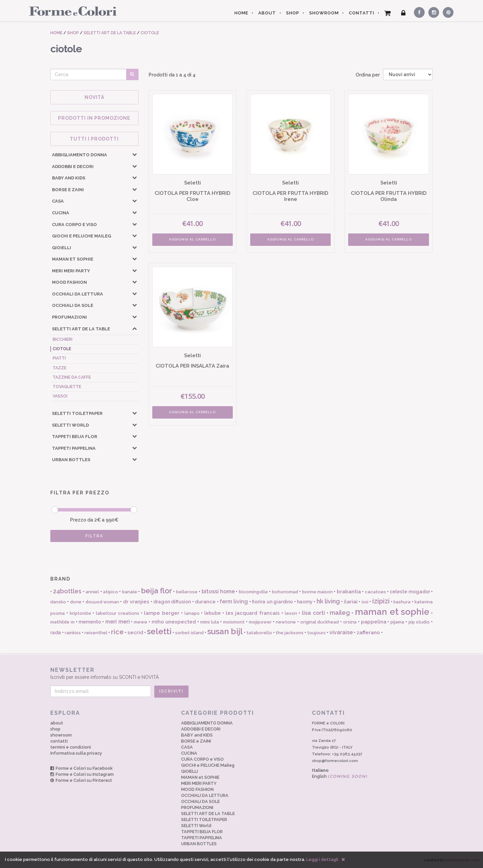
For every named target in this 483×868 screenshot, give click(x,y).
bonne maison (317, 592)
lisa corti (313, 613)
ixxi (365, 602)
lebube (212, 613)
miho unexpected (174, 622)
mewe (141, 622)
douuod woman (102, 602)
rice (117, 632)
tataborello (259, 633)
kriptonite (80, 613)
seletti (159, 631)
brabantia (349, 592)
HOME (241, 13)
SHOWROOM (324, 13)
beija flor (157, 591)
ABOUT (267, 13)
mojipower (260, 622)
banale (130, 592)
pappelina (374, 622)
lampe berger (162, 613)
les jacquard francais (253, 613)
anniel (92, 592)
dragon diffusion (172, 602)
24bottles (67, 591)
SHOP (293, 13)
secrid (135, 633)
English (340, 776)
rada (56, 633)
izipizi (381, 601)
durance (205, 602)
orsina (350, 622)
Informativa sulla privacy (76, 753)
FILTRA (94, 536)
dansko (58, 602)
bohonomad (285, 592)
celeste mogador (410, 592)
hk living (328, 601)
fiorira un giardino (272, 602)
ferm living (234, 602)
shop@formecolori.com (335, 761)
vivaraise (341, 632)
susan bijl (225, 631)
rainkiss (73, 633)
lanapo (192, 613)
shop (55, 729)
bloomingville (253, 592)
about (57, 723)
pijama (397, 622)
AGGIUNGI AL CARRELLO (192, 239)
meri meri (118, 622)
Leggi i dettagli (322, 859)
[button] (135, 154)
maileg (340, 613)
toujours (316, 633)
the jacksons (290, 633)
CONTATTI (362, 13)
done (76, 602)
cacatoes (375, 592)
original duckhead (320, 622)
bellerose (187, 592)
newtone (286, 622)
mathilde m (62, 622)
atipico (111, 592)
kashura (402, 602)
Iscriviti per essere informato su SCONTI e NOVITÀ (241, 673)
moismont (234, 622)
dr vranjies (136, 602)
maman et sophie (392, 612)
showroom (61, 735)
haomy (305, 602)
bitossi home (218, 591)
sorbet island (189, 633)
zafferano (368, 633)
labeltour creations (118, 613)
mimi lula (210, 622)
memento (90, 622)
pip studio (419, 622)
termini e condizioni (71, 747)
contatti (59, 741)
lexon (291, 613)
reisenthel (96, 633)
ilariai (351, 602)
